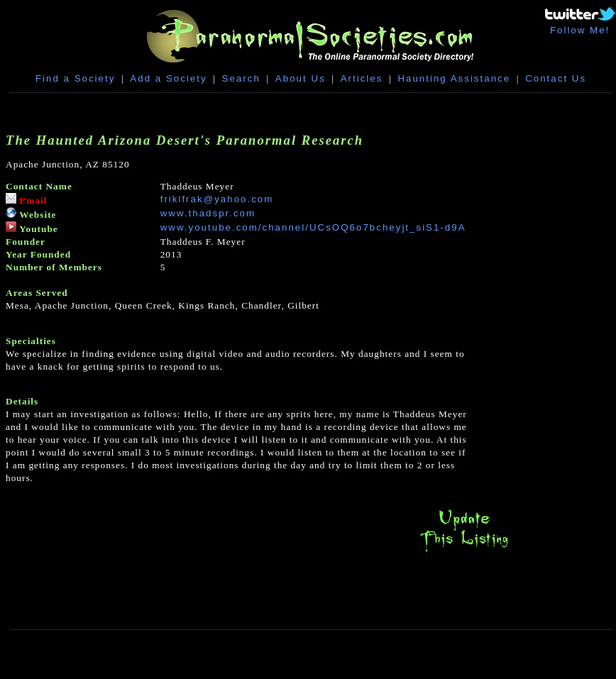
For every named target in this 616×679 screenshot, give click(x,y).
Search (241, 78)
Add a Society (168, 78)
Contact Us (556, 78)
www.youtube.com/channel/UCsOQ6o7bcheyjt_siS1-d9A (313, 227)
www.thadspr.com (208, 213)
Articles (362, 78)
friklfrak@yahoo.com (217, 199)
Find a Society (75, 78)
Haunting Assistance (454, 78)
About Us (301, 78)
